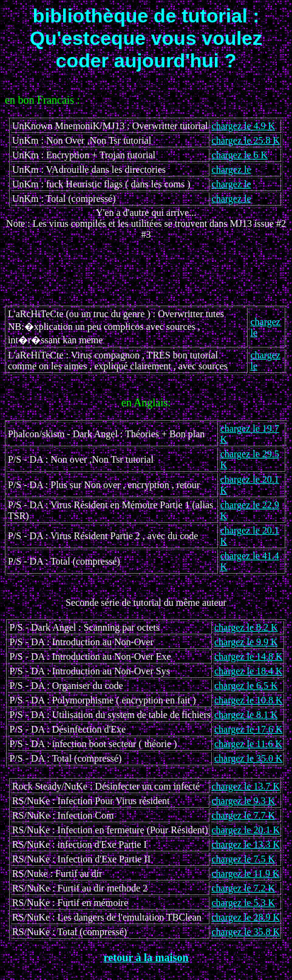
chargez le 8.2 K (246, 627)
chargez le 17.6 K (249, 729)
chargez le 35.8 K (246, 932)
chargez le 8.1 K (246, 715)
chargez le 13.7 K (246, 786)
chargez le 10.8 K (249, 700)
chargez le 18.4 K (249, 671)
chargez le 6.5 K (246, 686)
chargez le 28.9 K (246, 917)
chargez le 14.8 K (249, 656)
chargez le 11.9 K (246, 874)
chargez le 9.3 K (244, 801)
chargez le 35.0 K (249, 758)
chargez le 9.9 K (246, 642)
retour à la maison (146, 958)
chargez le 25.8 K (246, 140)
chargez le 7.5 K (244, 859)
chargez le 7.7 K (244, 815)
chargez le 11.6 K (248, 744)
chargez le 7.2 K (244, 888)
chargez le (232, 169)
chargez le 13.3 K (246, 844)
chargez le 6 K (240, 155)
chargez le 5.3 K (244, 903)
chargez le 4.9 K (244, 126)
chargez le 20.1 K (246, 830)
